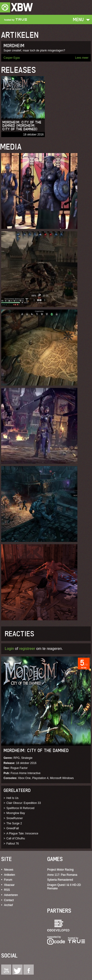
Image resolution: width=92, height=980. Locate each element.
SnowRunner (15, 818)
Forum (8, 880)
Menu (78, 19)
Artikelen (10, 875)
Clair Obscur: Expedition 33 (24, 803)
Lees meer (82, 58)
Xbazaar (9, 885)
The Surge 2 (14, 823)
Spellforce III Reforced (20, 808)
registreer (27, 649)
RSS (7, 890)
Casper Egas (12, 58)
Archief (8, 905)
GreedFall (13, 828)
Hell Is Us (12, 798)
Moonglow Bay (16, 813)
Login (9, 649)
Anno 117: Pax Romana (62, 875)
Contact (9, 900)
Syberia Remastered (60, 880)
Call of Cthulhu (16, 838)
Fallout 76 (13, 844)
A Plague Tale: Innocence (22, 833)
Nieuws (9, 870)
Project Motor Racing (60, 870)
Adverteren (11, 895)
